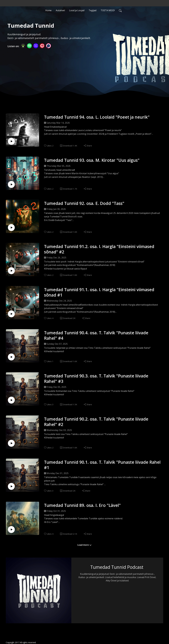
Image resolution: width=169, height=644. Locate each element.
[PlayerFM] (42, 45)
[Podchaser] (48, 45)
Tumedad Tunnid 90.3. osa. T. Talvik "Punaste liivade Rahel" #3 (96, 379)
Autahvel (60, 10)
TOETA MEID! (108, 10)
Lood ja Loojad (77, 10)
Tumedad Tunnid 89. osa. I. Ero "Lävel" (82, 505)
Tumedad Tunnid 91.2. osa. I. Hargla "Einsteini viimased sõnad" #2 (99, 249)
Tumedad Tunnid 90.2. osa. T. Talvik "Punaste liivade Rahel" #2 (96, 422)
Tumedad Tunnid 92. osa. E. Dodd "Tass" (84, 203)
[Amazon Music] (36, 45)
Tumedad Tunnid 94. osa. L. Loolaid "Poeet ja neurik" (97, 117)
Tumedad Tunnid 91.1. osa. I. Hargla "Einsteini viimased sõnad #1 (99, 292)
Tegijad (93, 10)
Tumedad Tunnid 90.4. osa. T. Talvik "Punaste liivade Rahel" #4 (96, 335)
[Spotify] (29, 45)
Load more (84, 545)
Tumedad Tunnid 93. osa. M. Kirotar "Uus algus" (92, 160)
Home (48, 10)
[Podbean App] (23, 45)
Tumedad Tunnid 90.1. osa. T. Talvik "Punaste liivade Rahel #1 (102, 465)
